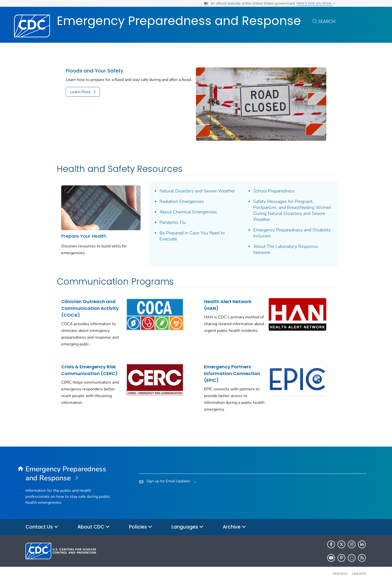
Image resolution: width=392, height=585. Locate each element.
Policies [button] (141, 527)
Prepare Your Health (84, 236)
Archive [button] (234, 527)
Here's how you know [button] (316, 3)
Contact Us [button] (42, 527)
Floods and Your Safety (95, 71)
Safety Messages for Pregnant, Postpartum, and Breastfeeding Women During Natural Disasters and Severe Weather (292, 210)
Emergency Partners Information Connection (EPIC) (232, 373)
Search (327, 21)
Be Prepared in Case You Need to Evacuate (192, 236)
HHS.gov (340, 574)
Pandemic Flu (173, 222)
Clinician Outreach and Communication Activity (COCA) (90, 308)
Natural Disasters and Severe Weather (197, 191)
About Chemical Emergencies (188, 212)
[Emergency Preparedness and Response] (68, 474)
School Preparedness (274, 191)
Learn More (80, 92)
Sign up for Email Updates (168, 481)
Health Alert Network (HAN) (228, 305)
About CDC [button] (94, 527)
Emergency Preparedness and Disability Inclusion (292, 233)
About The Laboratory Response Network (285, 249)
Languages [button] (187, 527)
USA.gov (359, 574)
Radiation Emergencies (182, 201)
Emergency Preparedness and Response (179, 21)
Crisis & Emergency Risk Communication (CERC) (89, 370)
